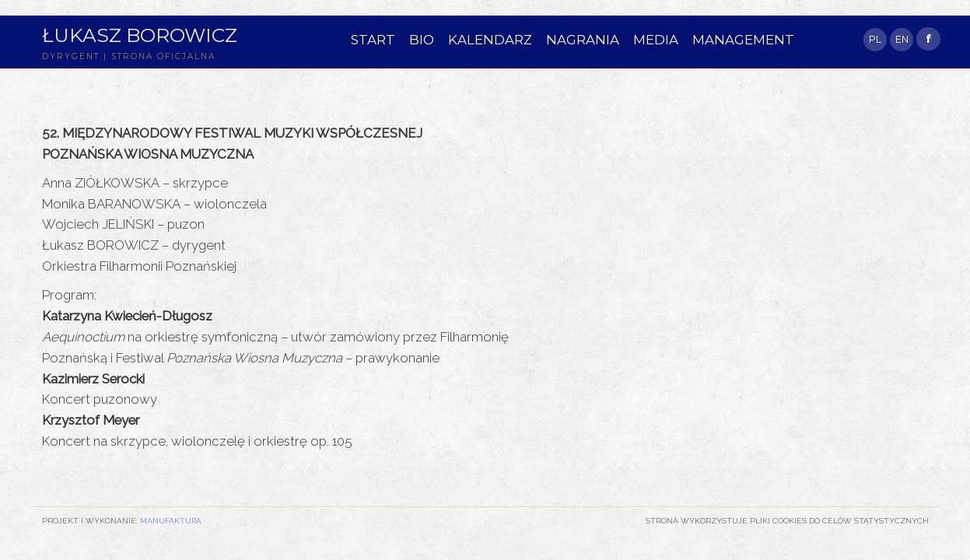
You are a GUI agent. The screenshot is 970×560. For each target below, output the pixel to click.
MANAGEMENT (743, 40)
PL (875, 39)
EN (902, 39)
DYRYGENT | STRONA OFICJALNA (129, 56)
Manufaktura (171, 520)
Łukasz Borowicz (140, 35)
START (373, 40)
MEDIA (656, 40)
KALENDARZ (490, 40)
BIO (422, 40)
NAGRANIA (583, 40)
